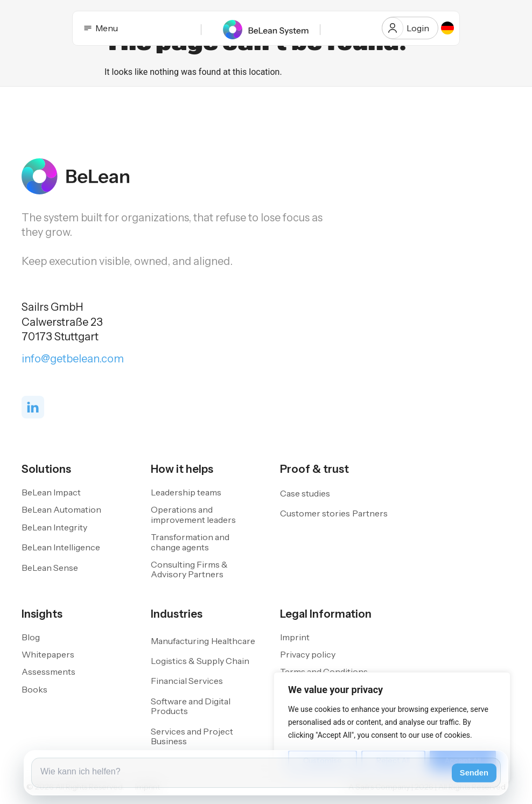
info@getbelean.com (73, 359)
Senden (474, 773)
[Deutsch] (447, 28)
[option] (447, 28)
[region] (392, 727)
